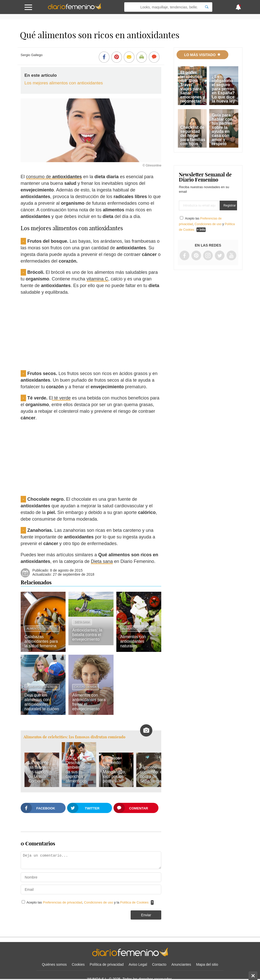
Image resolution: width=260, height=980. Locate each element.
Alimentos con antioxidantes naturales (133, 641)
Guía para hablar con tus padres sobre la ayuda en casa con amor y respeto (222, 129)
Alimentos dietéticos (42, 629)
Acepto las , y (207, 224)
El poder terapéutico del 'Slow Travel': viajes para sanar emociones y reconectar (193, 87)
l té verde (61, 398)
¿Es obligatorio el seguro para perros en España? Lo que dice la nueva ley (223, 89)
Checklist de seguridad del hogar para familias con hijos (193, 136)
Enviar (146, 915)
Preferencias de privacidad (63, 902)
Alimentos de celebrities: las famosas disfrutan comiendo (74, 737)
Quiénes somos (54, 964)
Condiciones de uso (99, 902)
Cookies (78, 964)
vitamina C (97, 279)
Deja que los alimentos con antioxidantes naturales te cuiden (42, 702)
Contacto (159, 964)
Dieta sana (102, 561)
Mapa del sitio (207, 964)
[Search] (207, 7)
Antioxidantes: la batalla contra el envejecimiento (87, 635)
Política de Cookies (134, 902)
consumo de (54, 177)
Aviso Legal (138, 964)
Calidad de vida (85, 687)
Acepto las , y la (88, 902)
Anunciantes (181, 964)
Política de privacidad (107, 964)
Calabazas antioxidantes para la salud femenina (41, 641)
